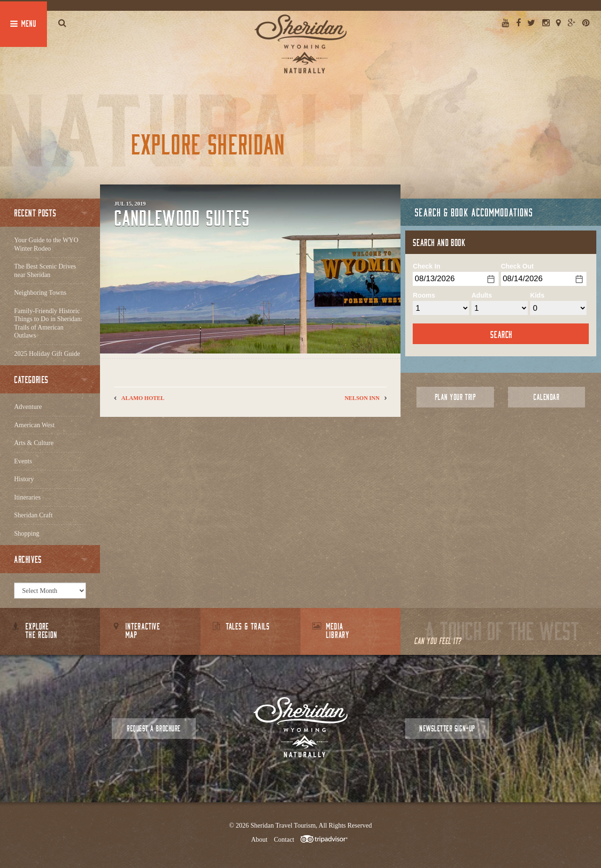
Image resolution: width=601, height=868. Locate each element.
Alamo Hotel (143, 398)
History (24, 479)
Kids (537, 295)
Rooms (424, 295)
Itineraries (27, 497)
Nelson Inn (362, 398)
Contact (284, 840)
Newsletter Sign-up (447, 728)
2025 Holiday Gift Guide (47, 354)
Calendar (546, 397)
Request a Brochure (154, 728)
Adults (482, 295)
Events (23, 461)
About (259, 840)
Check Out (517, 266)
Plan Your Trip (455, 397)
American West (34, 425)
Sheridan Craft (33, 515)
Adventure (28, 407)
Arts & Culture (34, 443)
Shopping (27, 534)
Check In (426, 266)
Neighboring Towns (40, 293)
